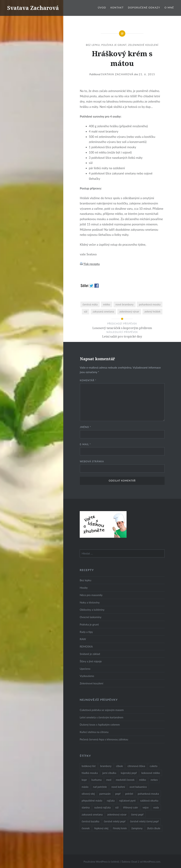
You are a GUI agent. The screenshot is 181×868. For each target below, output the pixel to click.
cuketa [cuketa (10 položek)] (154, 766)
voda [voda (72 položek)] (156, 807)
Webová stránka (92, 461)
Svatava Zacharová (33, 8)
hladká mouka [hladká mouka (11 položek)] (90, 773)
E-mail (85, 444)
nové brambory (125, 304)
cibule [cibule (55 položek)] (119, 766)
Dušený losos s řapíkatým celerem (100, 725)
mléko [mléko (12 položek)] (143, 780)
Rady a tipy (86, 632)
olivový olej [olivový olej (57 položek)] (88, 794)
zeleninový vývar (129, 311)
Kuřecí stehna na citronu (94, 732)
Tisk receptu (91, 264)
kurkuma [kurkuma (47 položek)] (97, 780)
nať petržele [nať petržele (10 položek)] (100, 787)
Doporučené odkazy (144, 7)
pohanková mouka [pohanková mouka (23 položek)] (148, 794)
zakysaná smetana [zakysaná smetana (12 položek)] (92, 814)
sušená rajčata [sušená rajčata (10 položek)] (102, 807)
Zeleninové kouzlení (143, 45)
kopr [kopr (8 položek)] (84, 780)
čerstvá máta (90, 304)
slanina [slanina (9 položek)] (86, 807)
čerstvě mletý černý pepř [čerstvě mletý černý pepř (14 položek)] (144, 821)
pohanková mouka (150, 304)
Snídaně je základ (90, 654)
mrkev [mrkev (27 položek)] (154, 780)
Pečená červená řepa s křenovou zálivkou (104, 739)
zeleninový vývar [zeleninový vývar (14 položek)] (117, 814)
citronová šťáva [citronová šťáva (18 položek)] (136, 766)
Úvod (102, 7)
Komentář (88, 380)
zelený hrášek (152, 311)
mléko (107, 304)
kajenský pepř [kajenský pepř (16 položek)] (129, 773)
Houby (84, 588)
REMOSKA (86, 646)
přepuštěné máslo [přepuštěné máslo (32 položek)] (92, 800)
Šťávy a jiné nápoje (91, 661)
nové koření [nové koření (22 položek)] (118, 787)
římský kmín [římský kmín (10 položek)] (120, 828)
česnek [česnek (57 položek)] (86, 828)
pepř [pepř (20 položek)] (118, 794)
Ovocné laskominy (91, 617)
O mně (169, 7)
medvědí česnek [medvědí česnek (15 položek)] (125, 780)
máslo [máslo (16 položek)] (85, 787)
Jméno (85, 427)
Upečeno (85, 669)
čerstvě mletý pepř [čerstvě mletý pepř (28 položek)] (115, 821)
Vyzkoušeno (87, 676)
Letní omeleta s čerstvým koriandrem (101, 717)
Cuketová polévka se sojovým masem (102, 710)
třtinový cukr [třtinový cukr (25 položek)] (130, 807)
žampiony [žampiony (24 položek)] (137, 828)
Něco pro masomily (91, 595)
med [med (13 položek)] (109, 780)
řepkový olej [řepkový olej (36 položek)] (101, 828)
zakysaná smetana (103, 311)
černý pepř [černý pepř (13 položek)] (137, 814)
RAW (83, 639)
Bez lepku (93, 45)
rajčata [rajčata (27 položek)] (111, 800)
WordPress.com (152, 862)
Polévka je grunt (114, 45)
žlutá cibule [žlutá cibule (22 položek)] (154, 828)
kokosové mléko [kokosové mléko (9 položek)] (151, 773)
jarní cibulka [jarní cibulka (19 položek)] (109, 773)
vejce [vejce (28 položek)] (146, 807)
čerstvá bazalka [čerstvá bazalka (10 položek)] (90, 821)
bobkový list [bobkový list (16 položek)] (89, 766)
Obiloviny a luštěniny (92, 610)
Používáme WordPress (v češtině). (102, 862)
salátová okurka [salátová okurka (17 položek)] (149, 800)
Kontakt (117, 7)
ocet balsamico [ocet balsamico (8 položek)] (138, 787)
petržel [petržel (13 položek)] (129, 794)
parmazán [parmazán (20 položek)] (105, 794)
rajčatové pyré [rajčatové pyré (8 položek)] (127, 800)
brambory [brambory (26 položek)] (106, 766)
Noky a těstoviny (90, 602)
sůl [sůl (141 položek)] (117, 807)
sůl (86, 311)
